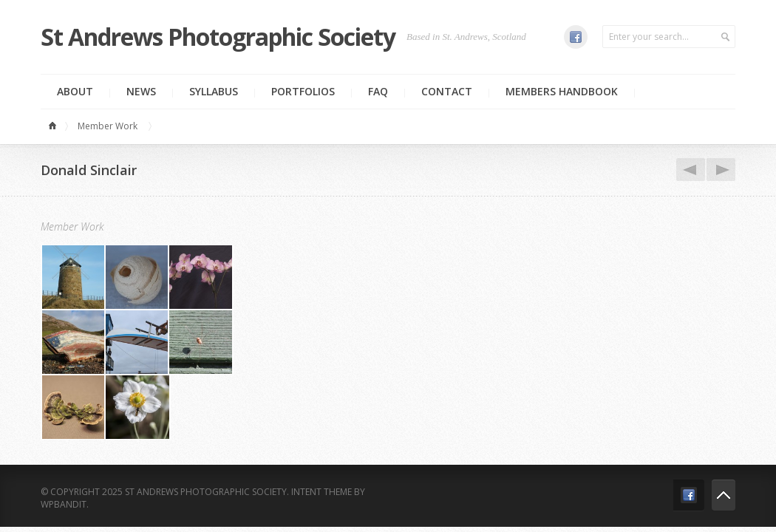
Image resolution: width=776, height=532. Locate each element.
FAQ (378, 91)
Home (55, 126)
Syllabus (214, 91)
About (75, 91)
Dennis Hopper (688, 170)
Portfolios (303, 91)
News (141, 91)
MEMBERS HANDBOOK (562, 91)
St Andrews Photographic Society (218, 37)
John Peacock (718, 170)
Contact (447, 91)
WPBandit (64, 504)
